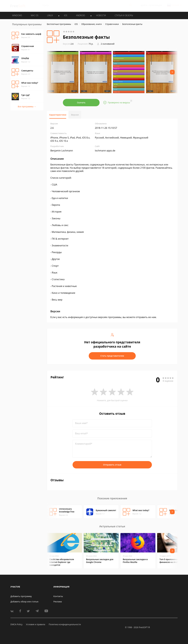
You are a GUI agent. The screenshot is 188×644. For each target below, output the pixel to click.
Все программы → (27, 106)
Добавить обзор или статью (24, 602)
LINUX (50, 15)
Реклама (58, 602)
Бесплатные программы (59, 24)
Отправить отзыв (112, 465)
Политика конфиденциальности (65, 624)
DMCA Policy (16, 624)
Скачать (81, 103)
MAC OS (35, 15)
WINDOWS (17, 15)
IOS (66, 15)
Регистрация (155, 5)
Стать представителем (112, 356)
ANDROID (81, 15)
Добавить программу (21, 596)
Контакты (58, 596)
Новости (101, 15)
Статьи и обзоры (124, 15)
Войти (144, 5)
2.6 (68, 44)
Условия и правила (36, 624)
